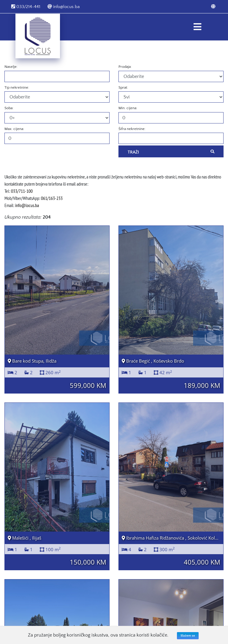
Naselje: (11, 67)
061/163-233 (52, 198)
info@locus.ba (64, 7)
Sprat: (123, 87)
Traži (171, 152)
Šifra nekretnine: (132, 129)
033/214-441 (26, 7)
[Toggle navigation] (197, 27)
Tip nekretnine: (17, 87)
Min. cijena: (128, 108)
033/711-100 (22, 191)
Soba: (9, 108)
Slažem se (188, 636)
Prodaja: (125, 67)
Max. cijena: (14, 129)
